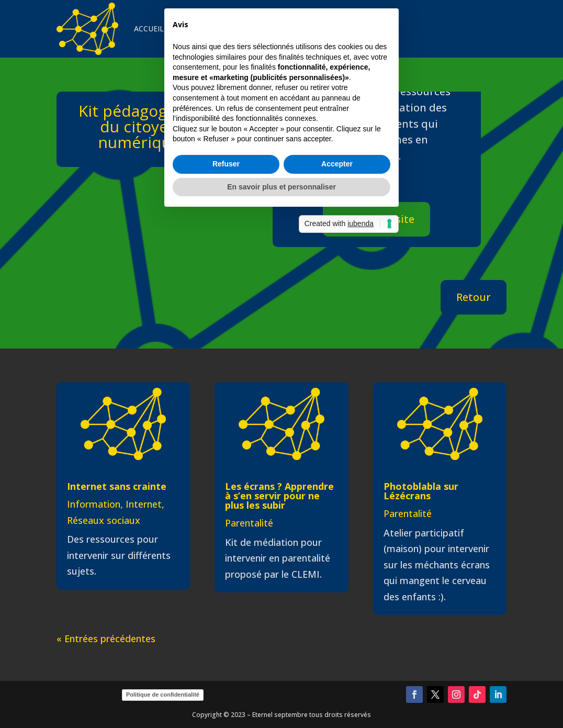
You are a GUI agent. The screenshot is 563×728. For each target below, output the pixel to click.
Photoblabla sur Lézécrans (421, 491)
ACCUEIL (149, 29)
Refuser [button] (226, 420)
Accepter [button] (337, 420)
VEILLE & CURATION (281, 29)
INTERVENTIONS (205, 29)
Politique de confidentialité (163, 695)
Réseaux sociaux (104, 520)
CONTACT (346, 29)
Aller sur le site (376, 219)
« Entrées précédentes (106, 639)
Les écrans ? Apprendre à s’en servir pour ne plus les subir (279, 496)
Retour (474, 297)
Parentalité (249, 523)
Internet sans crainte (117, 486)
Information (94, 504)
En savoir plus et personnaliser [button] (281, 443)
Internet (144, 504)
